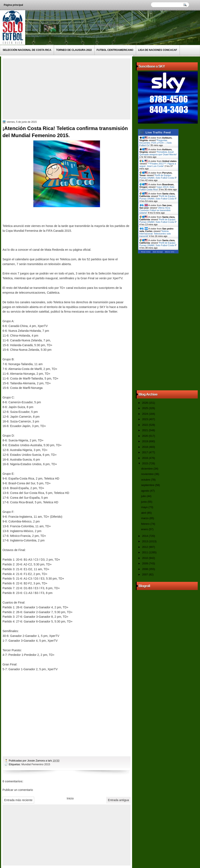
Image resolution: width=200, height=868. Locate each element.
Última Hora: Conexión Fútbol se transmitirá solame (155, 210)
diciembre (147, 469)
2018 (145, 447)
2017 (145, 452)
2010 (145, 558)
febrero (146, 524)
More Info (170, 252)
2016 (145, 458)
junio (144, 502)
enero (145, 529)
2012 (145, 547)
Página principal (13, 5)
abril (144, 513)
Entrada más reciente (18, 800)
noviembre (148, 474)
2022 (145, 425)
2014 (145, 536)
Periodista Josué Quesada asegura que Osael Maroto (158, 153)
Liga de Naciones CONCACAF (158, 50)
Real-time (146, 252)
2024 (145, 414)
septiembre (148, 485)
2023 (145, 419)
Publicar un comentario (18, 790)
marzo (145, 518)
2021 (145, 430)
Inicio (70, 798)
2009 (145, 563)
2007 (145, 574)
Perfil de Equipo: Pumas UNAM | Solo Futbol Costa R (158, 177)
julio (144, 496)
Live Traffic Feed (158, 132)
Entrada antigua (118, 800)
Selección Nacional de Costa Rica (27, 50)
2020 (145, 436)
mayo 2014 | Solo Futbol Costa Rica (157, 188)
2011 (145, 552)
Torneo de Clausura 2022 (74, 50)
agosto (145, 491)
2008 (145, 569)
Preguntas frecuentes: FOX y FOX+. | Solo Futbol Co (156, 143)
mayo (145, 507)
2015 (145, 463)
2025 (145, 408)
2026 (145, 403)
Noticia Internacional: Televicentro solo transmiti (155, 234)
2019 (145, 441)
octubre (146, 480)
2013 (145, 541)
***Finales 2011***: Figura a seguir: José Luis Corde (158, 165)
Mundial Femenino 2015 (36, 764)
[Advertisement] (69, 89)
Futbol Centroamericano (115, 50)
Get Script (158, 252)
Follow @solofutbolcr (111, 25)
